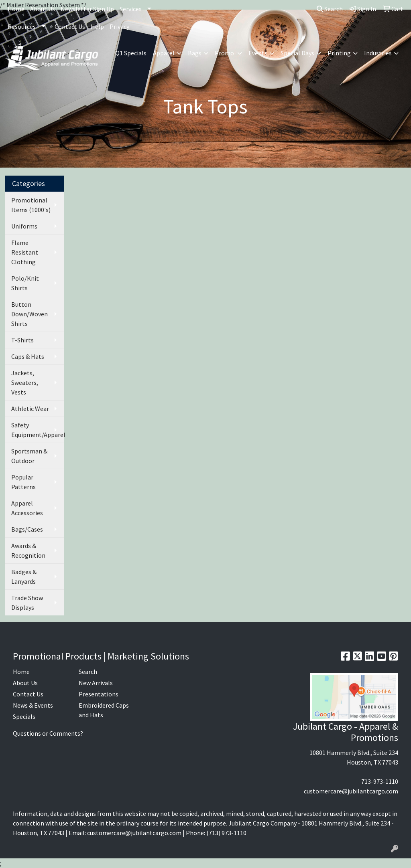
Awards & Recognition (28, 550)
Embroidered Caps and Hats (104, 710)
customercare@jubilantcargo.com (351, 791)
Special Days (297, 53)
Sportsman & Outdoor (29, 456)
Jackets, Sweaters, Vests (25, 382)
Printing (339, 53)
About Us (43, 9)
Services (131, 9)
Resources (22, 26)
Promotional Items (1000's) (31, 205)
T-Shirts (22, 340)
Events (258, 53)
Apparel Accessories (27, 508)
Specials (24, 716)
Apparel (164, 53)
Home (16, 9)
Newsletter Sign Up (87, 9)
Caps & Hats (28, 356)
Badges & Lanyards (24, 577)
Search (330, 9)
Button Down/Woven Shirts (30, 314)
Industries (378, 53)
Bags (195, 53)
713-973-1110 (380, 781)
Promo (225, 53)
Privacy (119, 26)
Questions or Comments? (48, 733)
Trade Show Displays (27, 603)
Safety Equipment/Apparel (38, 430)
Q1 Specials (131, 53)
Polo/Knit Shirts (25, 283)
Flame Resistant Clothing (25, 252)
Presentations (99, 694)
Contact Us (70, 26)
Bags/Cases (27, 529)
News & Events (33, 705)
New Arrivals (96, 683)
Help (97, 26)
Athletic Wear (30, 409)
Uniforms (24, 226)
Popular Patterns (23, 482)
